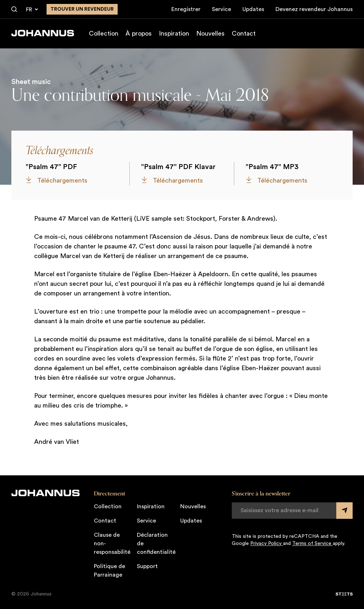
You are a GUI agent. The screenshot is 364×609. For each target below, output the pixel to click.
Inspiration (174, 33)
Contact (244, 33)
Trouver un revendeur (82, 9)
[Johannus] (43, 33)
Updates (253, 9)
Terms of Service (312, 544)
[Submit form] (344, 510)
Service (221, 9)
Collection (104, 33)
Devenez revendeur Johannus (314, 9)
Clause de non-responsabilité (112, 544)
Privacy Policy (267, 544)
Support (147, 566)
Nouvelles (210, 33)
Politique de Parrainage (109, 571)
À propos (139, 33)
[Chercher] (14, 10)
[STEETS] (344, 594)
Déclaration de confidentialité (156, 544)
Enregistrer (186, 9)
